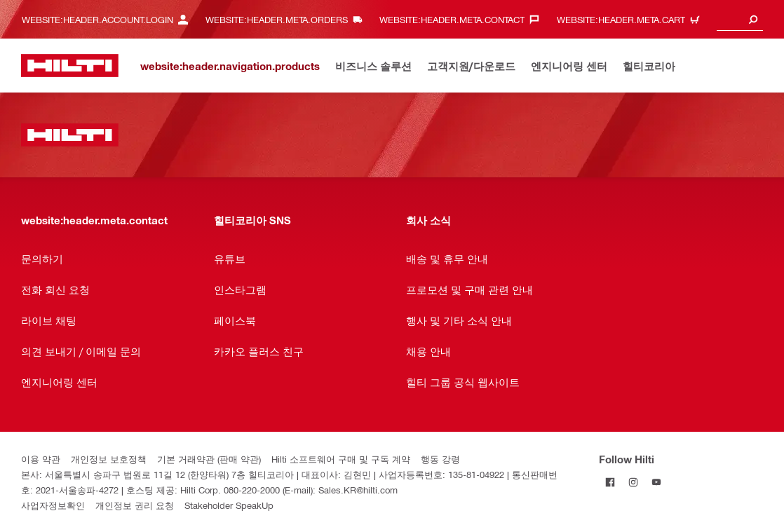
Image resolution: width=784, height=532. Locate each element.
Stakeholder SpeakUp (229, 505)
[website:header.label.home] (70, 66)
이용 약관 (41, 459)
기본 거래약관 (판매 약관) (209, 459)
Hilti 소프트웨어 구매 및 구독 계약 (341, 459)
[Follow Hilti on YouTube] (657, 482)
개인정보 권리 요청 (135, 505)
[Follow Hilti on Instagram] (634, 482)
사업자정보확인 (53, 505)
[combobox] (740, 19)
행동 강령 (440, 459)
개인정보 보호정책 (109, 459)
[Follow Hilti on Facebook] (610, 482)
